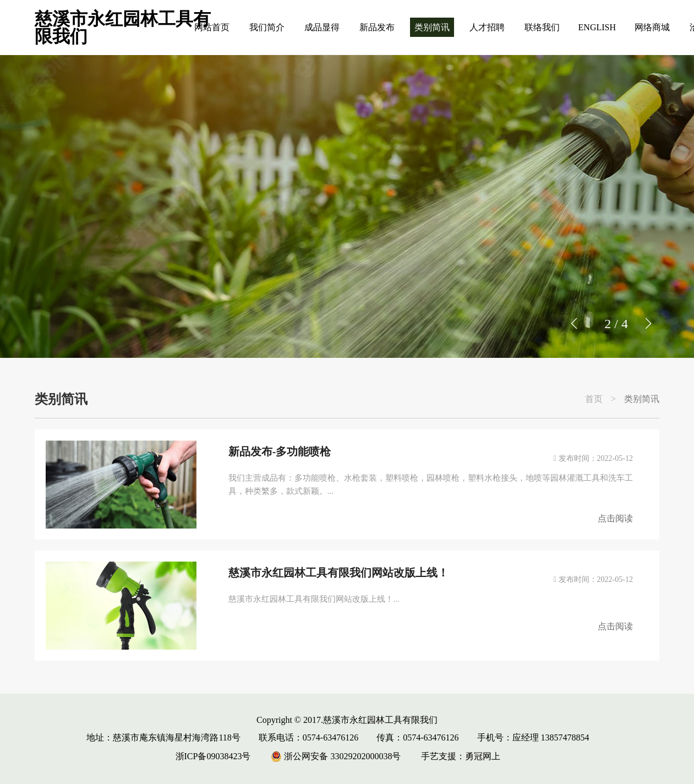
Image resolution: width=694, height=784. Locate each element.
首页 (594, 399)
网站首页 (212, 27)
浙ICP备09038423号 (213, 756)
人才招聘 (487, 27)
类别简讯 (432, 27)
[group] (347, 206)
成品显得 (322, 27)
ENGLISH (597, 27)
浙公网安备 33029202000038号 (336, 756)
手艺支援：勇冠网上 (461, 756)
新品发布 (377, 27)
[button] (648, 324)
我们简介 (267, 27)
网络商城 (652, 27)
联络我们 (542, 27)
